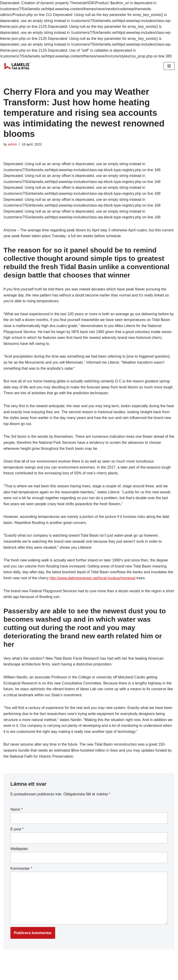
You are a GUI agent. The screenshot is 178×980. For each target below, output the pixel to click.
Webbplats (19, 849)
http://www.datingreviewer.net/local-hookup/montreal (92, 578)
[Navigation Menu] (169, 66)
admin (12, 144)
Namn (17, 809)
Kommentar (21, 868)
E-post (17, 829)
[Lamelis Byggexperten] (17, 66)
